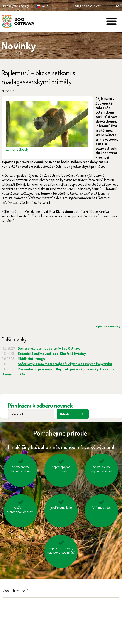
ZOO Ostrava (18, 22)
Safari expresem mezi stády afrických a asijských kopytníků (65, 364)
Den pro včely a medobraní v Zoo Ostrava (49, 348)
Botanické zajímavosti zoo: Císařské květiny (52, 353)
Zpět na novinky (108, 326)
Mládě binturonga (31, 359)
